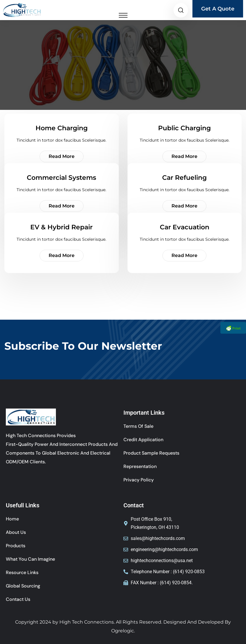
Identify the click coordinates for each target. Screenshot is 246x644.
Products (16, 546)
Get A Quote (218, 9)
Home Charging (62, 128)
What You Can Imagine (30, 559)
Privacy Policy (139, 480)
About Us (16, 532)
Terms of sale (138, 426)
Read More (62, 156)
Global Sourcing (23, 586)
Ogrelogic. (123, 631)
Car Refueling (184, 178)
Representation (140, 466)
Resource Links (22, 572)
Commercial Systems (61, 178)
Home (12, 519)
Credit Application (143, 440)
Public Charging (184, 128)
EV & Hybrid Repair (61, 227)
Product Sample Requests (151, 453)
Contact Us (18, 599)
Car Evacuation (185, 227)
